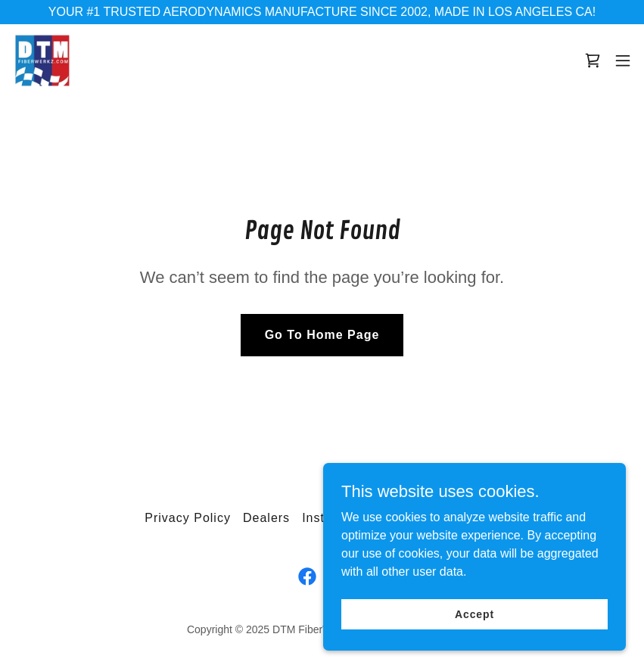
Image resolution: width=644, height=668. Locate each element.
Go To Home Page (322, 335)
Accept (474, 624)
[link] (42, 61)
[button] (623, 61)
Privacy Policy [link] (188, 518)
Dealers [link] (266, 518)
